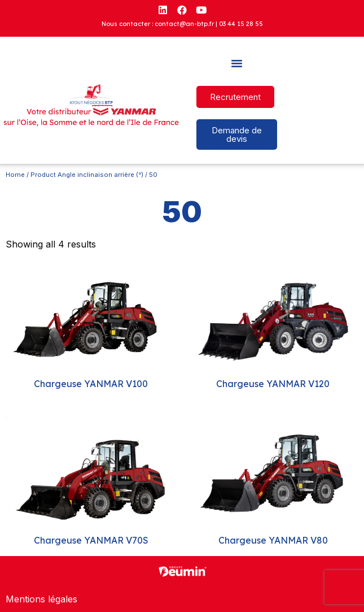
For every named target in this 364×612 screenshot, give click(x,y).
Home (15, 175)
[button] (237, 63)
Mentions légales (41, 599)
